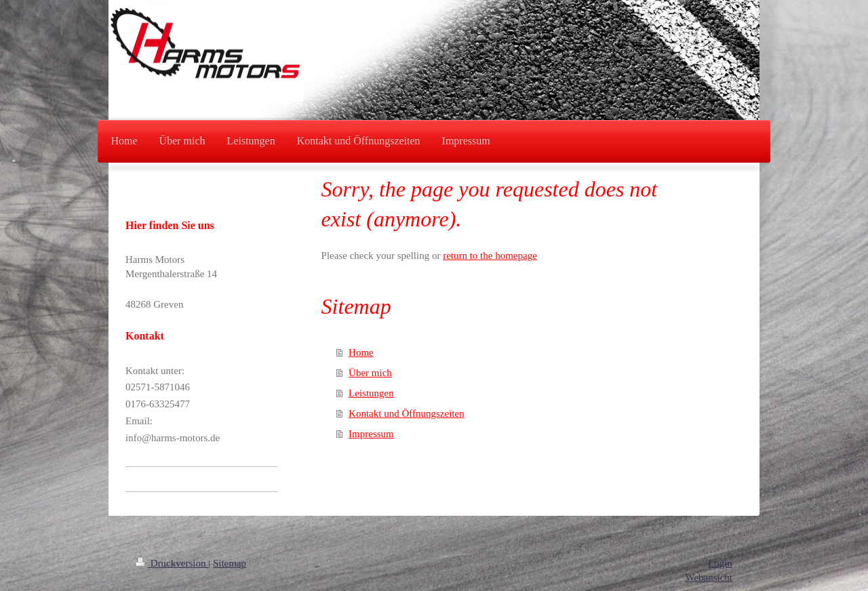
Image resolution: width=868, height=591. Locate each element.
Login (720, 563)
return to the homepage (490, 256)
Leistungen (371, 393)
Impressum (371, 434)
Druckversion (172, 563)
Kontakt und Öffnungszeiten (407, 413)
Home (361, 352)
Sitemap (230, 563)
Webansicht (709, 577)
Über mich (370, 373)
